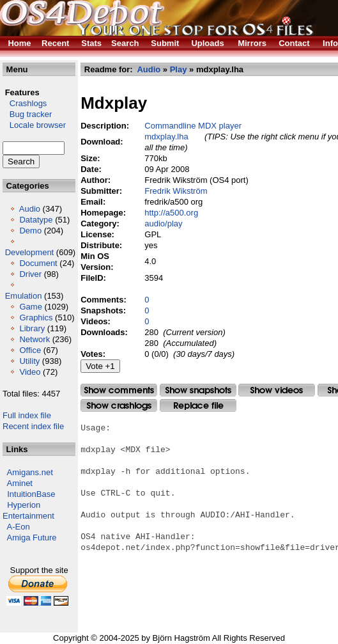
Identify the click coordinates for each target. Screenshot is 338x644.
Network (35, 339)
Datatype (36, 220)
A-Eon (19, 527)
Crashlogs (25, 103)
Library (32, 328)
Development (30, 252)
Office (30, 350)
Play (179, 69)
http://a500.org (171, 213)
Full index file (27, 415)
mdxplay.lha (166, 137)
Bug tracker (27, 114)
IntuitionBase (31, 494)
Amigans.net (30, 472)
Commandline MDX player (193, 126)
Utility (29, 361)
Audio (30, 209)
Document (38, 263)
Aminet (20, 483)
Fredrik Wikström (176, 191)
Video (30, 372)
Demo (30, 231)
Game (30, 307)
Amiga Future (32, 538)
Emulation (24, 296)
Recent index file (33, 426)
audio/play (163, 224)
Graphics (36, 318)
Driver (30, 274)
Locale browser (34, 125)
